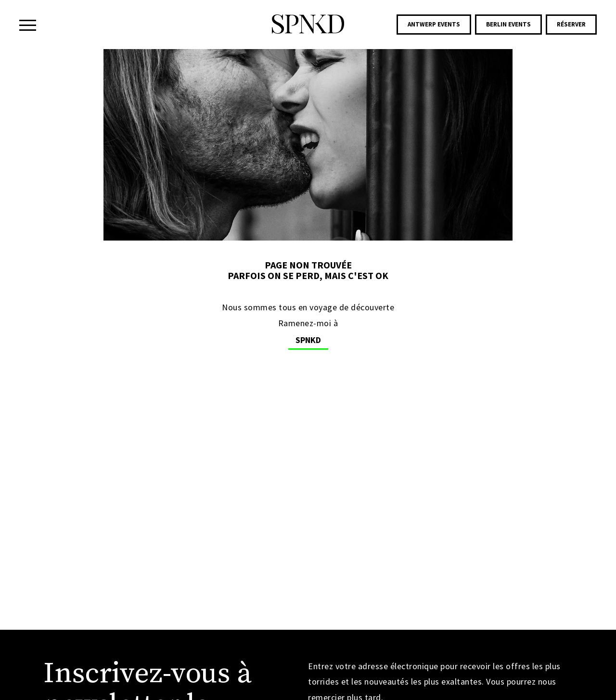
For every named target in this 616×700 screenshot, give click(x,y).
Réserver (571, 24)
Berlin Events (508, 24)
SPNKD (308, 340)
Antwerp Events (434, 24)
